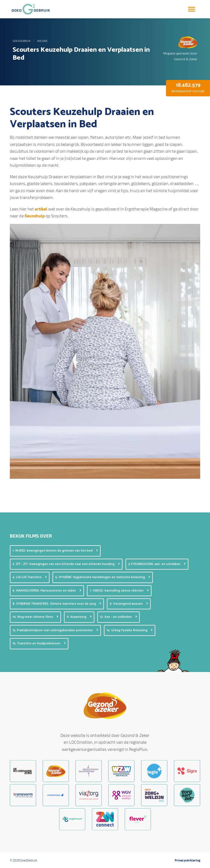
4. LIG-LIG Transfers (30, 577)
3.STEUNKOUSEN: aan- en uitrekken (157, 564)
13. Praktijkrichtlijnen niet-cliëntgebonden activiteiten (55, 630)
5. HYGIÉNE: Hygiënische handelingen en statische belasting (103, 577)
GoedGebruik (22, 41)
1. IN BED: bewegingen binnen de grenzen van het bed (55, 551)
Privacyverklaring (187, 860)
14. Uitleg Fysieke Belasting (130, 630)
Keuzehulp (35, 216)
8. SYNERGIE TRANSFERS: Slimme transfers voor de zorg (57, 604)
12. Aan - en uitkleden (119, 617)
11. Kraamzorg (79, 617)
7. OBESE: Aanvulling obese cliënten (119, 591)
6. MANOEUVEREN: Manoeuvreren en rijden (47, 591)
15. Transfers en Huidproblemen (39, 643)
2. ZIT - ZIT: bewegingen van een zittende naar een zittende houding (66, 564)
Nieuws (42, 41)
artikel (41, 209)
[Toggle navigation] (192, 9)
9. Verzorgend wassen (129, 604)
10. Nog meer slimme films (35, 617)
